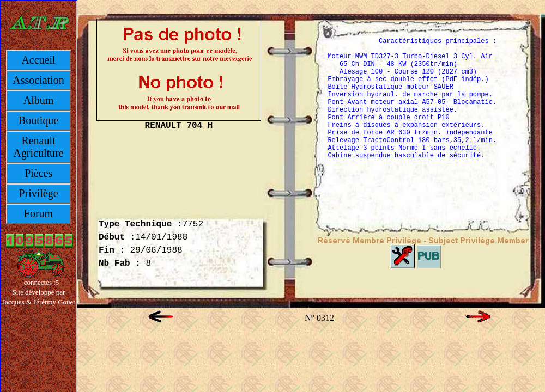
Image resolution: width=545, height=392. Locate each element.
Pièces (38, 173)
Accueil (38, 60)
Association (38, 80)
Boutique (38, 120)
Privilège (38, 193)
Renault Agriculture (38, 147)
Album (39, 100)
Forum (38, 213)
